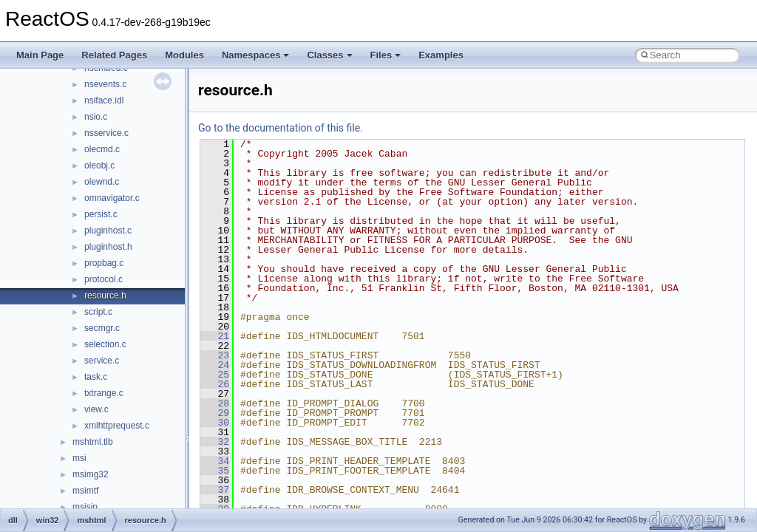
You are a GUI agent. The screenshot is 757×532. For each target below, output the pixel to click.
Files (386, 55)
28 (215, 403)
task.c (96, 377)
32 (215, 442)
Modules (184, 55)
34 (215, 461)
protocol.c (103, 279)
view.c (96, 409)
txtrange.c (104, 393)
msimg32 (91, 474)
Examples (441, 55)
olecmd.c (102, 149)
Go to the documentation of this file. (281, 128)
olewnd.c (102, 182)
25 (215, 375)
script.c (98, 312)
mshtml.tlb (93, 442)
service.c (102, 361)
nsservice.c (106, 133)
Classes (329, 55)
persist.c (101, 214)
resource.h (105, 296)
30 (215, 423)
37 (215, 490)
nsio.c (96, 117)
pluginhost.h (108, 247)
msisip (85, 507)
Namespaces (256, 55)
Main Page (40, 55)
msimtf (85, 491)
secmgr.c (102, 328)
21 (215, 336)
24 (215, 365)
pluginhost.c (108, 231)
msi (79, 458)
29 (215, 413)
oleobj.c (99, 166)
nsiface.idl (104, 100)
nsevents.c (105, 84)
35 (215, 471)
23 (215, 355)
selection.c (105, 344)
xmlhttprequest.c (117, 426)
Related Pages (114, 55)
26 (215, 384)
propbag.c (104, 263)
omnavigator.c (112, 198)
